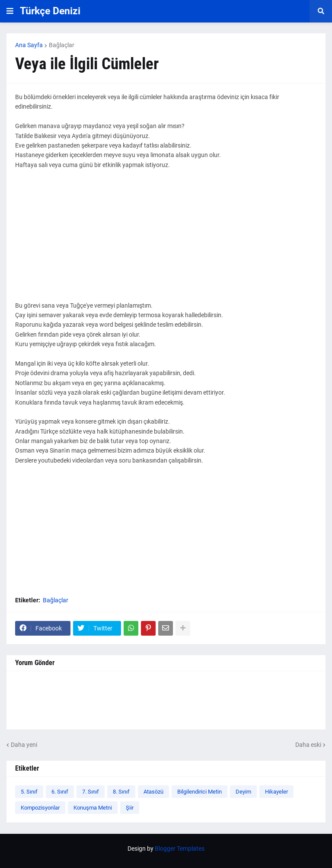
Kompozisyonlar (40, 808)
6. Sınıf (60, 792)
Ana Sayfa (29, 45)
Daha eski (308, 745)
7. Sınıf (91, 792)
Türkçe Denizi (50, 11)
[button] (10, 11)
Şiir (130, 808)
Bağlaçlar (62, 45)
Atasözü (153, 792)
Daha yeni (24, 745)
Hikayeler (276, 792)
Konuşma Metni (93, 808)
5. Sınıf (29, 792)
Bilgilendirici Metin (200, 792)
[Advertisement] (166, 240)
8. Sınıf (121, 792)
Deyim (243, 792)
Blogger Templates (180, 849)
